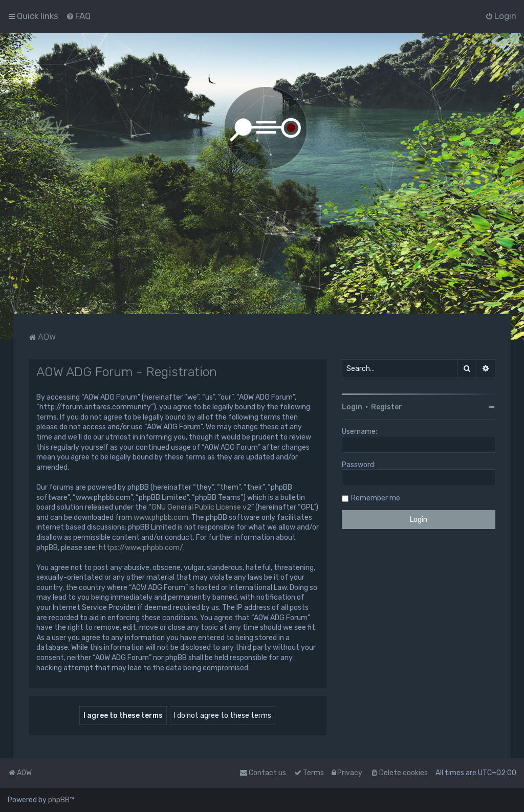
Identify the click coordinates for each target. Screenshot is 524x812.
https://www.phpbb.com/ (141, 548)
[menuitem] (78, 16)
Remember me (376, 498)
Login (352, 407)
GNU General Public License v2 (201, 507)
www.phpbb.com (161, 518)
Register (387, 407)
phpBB (59, 800)
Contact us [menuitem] (263, 773)
